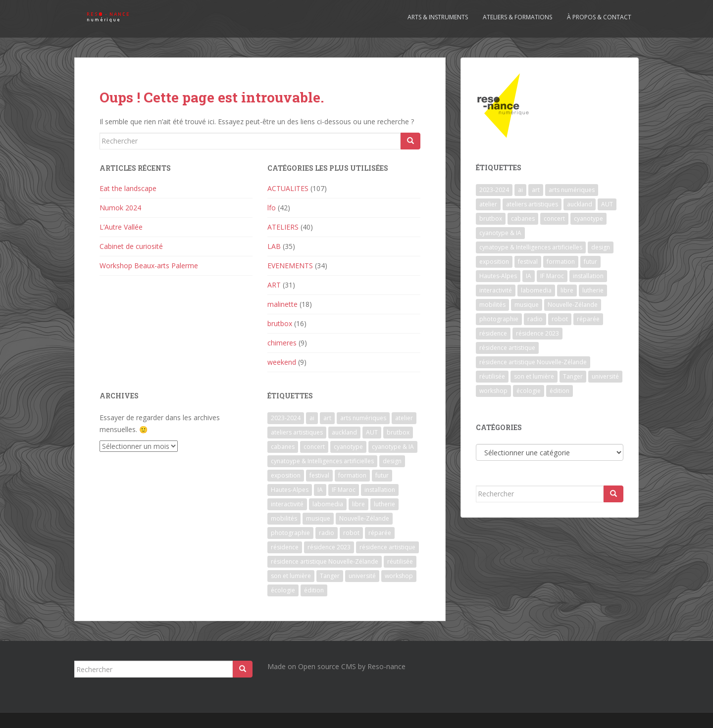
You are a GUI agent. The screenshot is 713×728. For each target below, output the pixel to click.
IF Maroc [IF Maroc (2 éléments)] (344, 490)
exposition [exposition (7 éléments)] (286, 475)
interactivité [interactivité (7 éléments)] (287, 504)
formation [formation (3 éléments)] (352, 475)
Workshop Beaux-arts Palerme (149, 266)
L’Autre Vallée (121, 227)
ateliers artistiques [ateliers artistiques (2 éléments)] (297, 432)
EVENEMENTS (290, 266)
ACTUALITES (288, 188)
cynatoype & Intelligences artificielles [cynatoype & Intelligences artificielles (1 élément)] (322, 461)
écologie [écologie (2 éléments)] (283, 590)
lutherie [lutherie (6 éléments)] (384, 504)
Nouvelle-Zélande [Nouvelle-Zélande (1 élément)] (364, 518)
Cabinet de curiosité (131, 246)
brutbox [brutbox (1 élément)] (398, 432)
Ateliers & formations (517, 17)
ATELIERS (283, 227)
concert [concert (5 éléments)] (314, 447)
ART (274, 285)
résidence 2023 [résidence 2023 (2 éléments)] (329, 547)
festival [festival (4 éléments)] (319, 475)
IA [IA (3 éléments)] (320, 490)
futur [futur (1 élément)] (382, 475)
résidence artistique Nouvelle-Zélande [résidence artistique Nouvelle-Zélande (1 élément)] (325, 561)
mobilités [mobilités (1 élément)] (284, 518)
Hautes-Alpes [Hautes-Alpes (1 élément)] (290, 490)
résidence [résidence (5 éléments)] (285, 547)
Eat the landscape (128, 188)
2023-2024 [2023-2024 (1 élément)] (286, 418)
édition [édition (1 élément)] (314, 590)
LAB (274, 246)
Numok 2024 (120, 208)
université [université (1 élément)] (362, 576)
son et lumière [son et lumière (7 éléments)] (291, 576)
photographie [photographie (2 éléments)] (290, 533)
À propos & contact (599, 17)
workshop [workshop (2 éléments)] (399, 576)
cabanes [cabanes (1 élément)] (283, 447)
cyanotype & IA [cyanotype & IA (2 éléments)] (393, 447)
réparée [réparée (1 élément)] (380, 533)
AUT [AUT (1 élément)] (372, 432)
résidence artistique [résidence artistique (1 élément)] (387, 547)
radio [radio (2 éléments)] (327, 533)
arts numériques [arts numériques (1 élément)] (363, 418)
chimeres (282, 343)
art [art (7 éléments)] (327, 418)
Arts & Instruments (438, 17)
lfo (272, 208)
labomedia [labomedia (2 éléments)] (328, 504)
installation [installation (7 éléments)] (380, 490)
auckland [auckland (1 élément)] (344, 432)
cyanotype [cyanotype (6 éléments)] (348, 447)
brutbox (280, 323)
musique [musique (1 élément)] (318, 518)
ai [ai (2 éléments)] (312, 418)
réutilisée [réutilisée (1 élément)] (400, 561)
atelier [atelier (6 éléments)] (404, 418)
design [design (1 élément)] (392, 461)
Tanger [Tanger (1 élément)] (330, 576)
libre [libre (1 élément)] (358, 504)
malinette (282, 304)
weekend (282, 362)
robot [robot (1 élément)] (351, 533)
